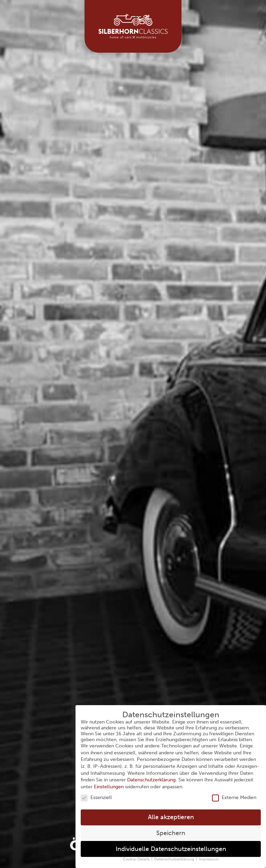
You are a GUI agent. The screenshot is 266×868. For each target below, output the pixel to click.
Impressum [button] (209, 859)
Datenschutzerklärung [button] (175, 859)
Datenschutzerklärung (151, 780)
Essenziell (96, 797)
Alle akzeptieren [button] (171, 817)
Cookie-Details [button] (137, 859)
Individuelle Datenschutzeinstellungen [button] (171, 849)
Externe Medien (234, 797)
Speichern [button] (171, 833)
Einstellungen (109, 787)
